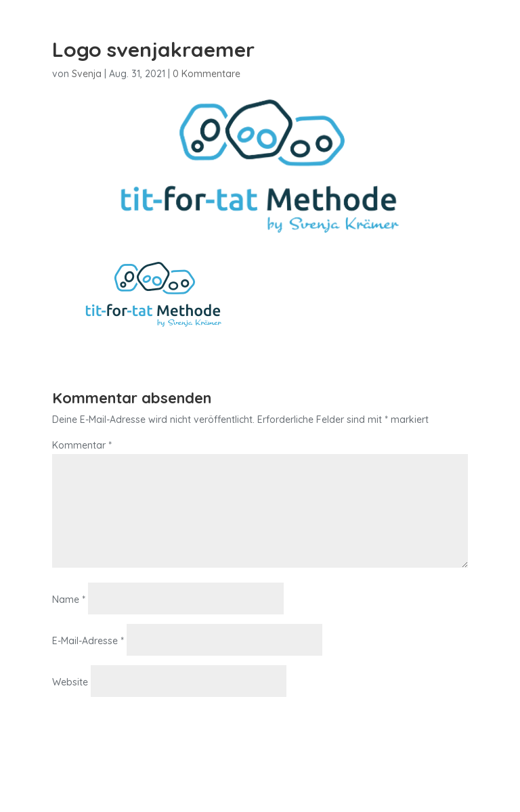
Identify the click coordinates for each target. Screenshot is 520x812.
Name (69, 600)
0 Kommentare (207, 74)
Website (70, 682)
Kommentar (82, 445)
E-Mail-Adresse (88, 641)
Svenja (87, 74)
